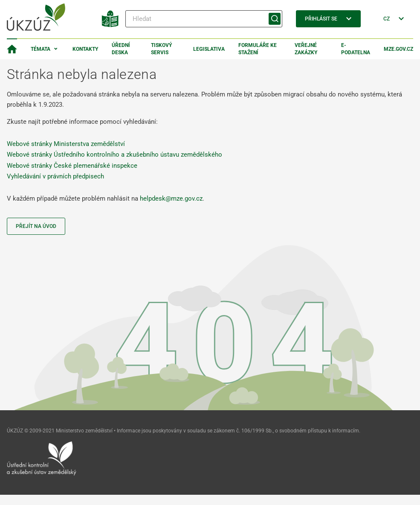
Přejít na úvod (36, 226)
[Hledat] (204, 19)
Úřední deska (121, 49)
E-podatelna (356, 49)
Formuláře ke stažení (258, 49)
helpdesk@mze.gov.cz (171, 198)
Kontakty (85, 49)
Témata (41, 49)
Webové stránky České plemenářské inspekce (72, 166)
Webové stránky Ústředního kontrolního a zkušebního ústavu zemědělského (114, 155)
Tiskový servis (161, 49)
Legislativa (209, 49)
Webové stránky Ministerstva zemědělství (66, 144)
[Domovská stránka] (12, 49)
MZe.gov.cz (398, 49)
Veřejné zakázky (306, 49)
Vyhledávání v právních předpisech (55, 176)
